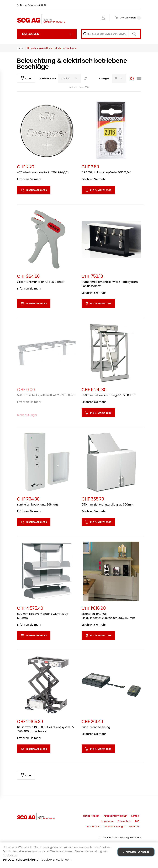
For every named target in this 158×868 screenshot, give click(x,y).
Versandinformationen (115, 816)
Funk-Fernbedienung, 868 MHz (38, 505)
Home (20, 48)
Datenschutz (124, 821)
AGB (137, 821)
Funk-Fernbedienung (96, 727)
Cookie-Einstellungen (56, 860)
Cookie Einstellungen (114, 827)
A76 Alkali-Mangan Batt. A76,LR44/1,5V (43, 172)
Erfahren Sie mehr (29, 179)
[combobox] (111, 34)
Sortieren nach (48, 78)
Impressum (108, 821)
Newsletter (134, 827)
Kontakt (135, 816)
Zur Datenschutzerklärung (20, 860)
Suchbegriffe (93, 827)
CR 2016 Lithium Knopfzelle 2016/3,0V (106, 172)
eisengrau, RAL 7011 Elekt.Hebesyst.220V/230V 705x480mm (108, 616)
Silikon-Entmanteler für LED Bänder (41, 282)
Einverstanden (136, 852)
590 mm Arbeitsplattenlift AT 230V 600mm (46, 395)
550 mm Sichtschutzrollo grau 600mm (108, 505)
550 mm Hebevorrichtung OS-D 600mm (109, 395)
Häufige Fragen (91, 816)
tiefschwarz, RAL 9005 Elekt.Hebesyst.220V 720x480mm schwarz (46, 729)
